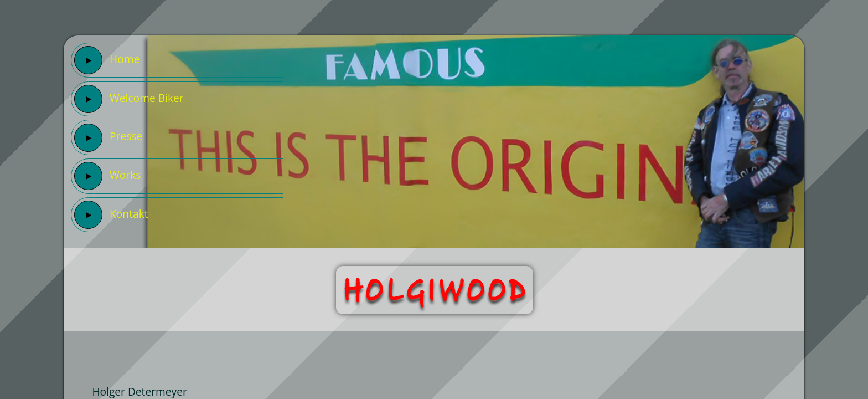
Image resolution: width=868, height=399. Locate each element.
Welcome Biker (129, 99)
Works (107, 176)
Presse (108, 138)
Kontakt (111, 215)
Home (107, 60)
